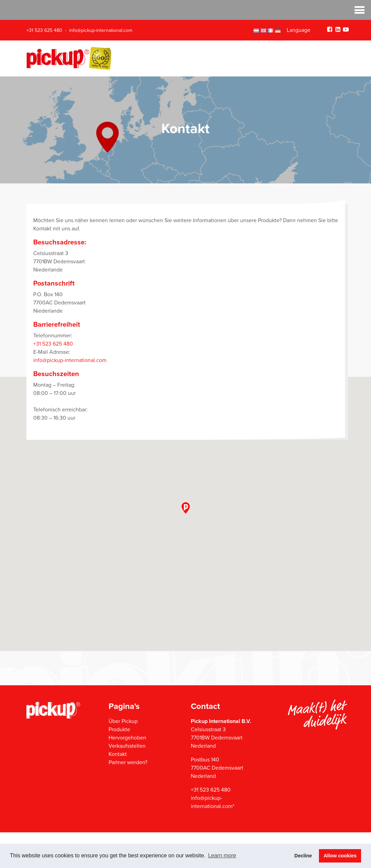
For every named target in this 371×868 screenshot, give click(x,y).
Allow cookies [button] (340, 856)
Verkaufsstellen (127, 746)
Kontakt (118, 754)
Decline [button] (303, 856)
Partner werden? (128, 762)
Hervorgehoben (127, 738)
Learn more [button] (222, 855)
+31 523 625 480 (44, 30)
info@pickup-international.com (101, 30)
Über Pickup (123, 721)
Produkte (119, 730)
